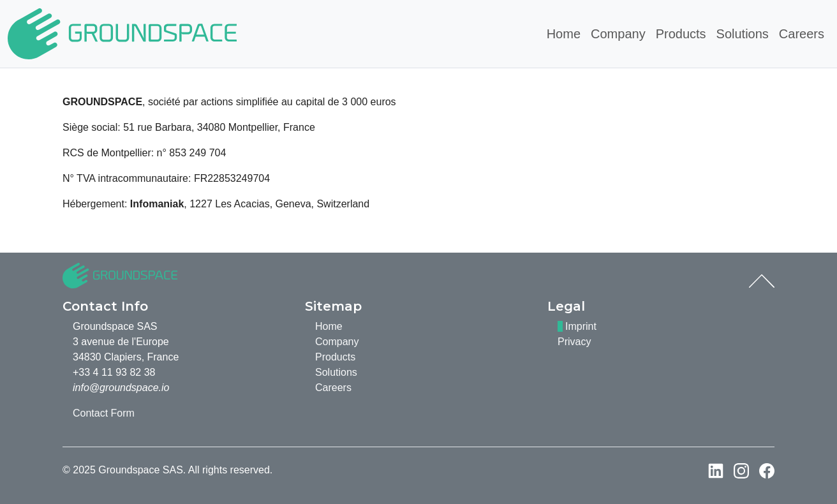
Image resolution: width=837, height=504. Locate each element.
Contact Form (104, 413)
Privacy (574, 342)
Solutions (743, 34)
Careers (802, 34)
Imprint (581, 326)
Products (681, 34)
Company (618, 34)
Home (564, 34)
